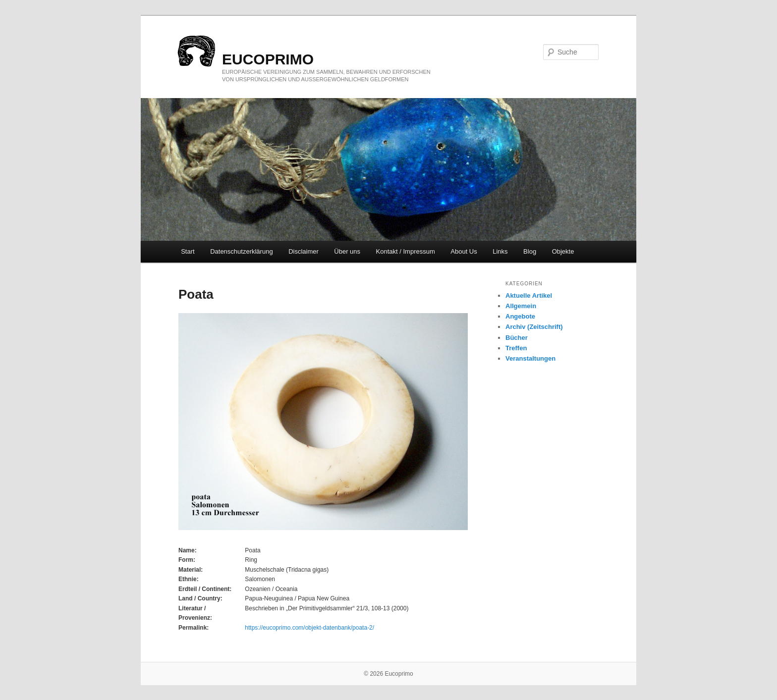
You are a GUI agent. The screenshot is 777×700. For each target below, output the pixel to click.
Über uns (347, 251)
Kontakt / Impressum (406, 251)
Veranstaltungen (530, 358)
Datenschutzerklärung (241, 251)
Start (188, 251)
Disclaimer (304, 251)
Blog (530, 251)
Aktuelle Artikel (529, 296)
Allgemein (521, 306)
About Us (464, 251)
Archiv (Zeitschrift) (534, 327)
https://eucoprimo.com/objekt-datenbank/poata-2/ (309, 628)
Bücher (517, 338)
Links (500, 251)
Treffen (516, 348)
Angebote (520, 316)
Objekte (563, 251)
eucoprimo (268, 59)
